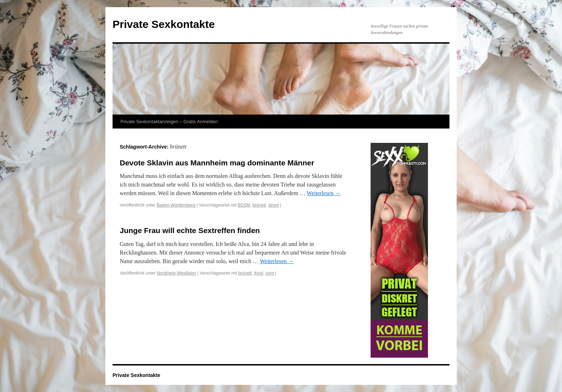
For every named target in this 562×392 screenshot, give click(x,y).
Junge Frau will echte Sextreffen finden (190, 230)
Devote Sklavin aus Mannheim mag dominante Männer (217, 163)
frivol (259, 273)
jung (270, 273)
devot (273, 205)
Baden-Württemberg (176, 205)
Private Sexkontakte (164, 24)
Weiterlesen (324, 193)
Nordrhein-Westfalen (176, 273)
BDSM (244, 205)
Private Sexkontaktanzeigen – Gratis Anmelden (169, 122)
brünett (259, 205)
